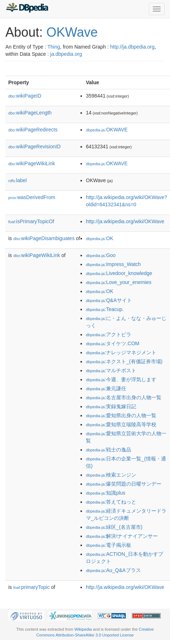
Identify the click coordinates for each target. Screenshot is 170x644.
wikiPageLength (30, 113)
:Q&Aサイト (109, 300)
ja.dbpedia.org (66, 54)
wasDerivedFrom (32, 197)
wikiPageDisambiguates (44, 238)
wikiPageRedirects (33, 130)
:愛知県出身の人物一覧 (121, 415)
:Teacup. (105, 309)
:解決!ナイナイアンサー (122, 536)
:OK (100, 238)
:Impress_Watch (113, 264)
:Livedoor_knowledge (119, 273)
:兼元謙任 (106, 388)
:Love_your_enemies (119, 282)
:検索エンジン (111, 475)
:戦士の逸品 (109, 450)
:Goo (101, 255)
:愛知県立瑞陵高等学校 (121, 424)
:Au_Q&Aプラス (113, 570)
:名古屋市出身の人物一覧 (124, 397)
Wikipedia (83, 629)
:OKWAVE (107, 130)
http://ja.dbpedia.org (132, 47)
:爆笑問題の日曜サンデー (124, 484)
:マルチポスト (111, 370)
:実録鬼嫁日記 (111, 406)
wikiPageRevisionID (35, 147)
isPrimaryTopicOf (31, 221)
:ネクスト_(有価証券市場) (124, 361)
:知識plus (106, 493)
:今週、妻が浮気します (121, 379)
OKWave (72, 32)
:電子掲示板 (109, 545)
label (17, 180)
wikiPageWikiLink (32, 163)
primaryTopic (31, 587)
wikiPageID (25, 96)
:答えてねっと (111, 502)
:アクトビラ (109, 334)
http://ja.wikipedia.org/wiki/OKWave (125, 221)
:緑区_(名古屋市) (114, 527)
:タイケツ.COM (113, 343)
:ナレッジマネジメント (121, 352)
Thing (54, 47)
